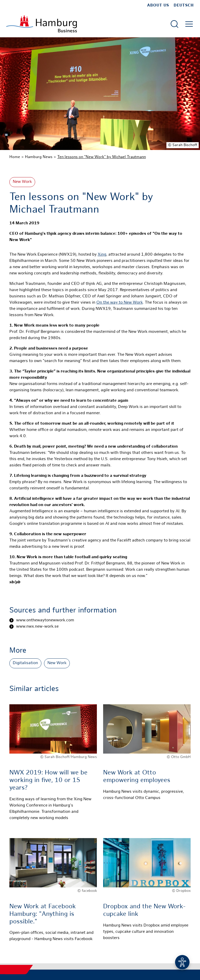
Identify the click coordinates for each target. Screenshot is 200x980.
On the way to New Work (120, 303)
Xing (102, 255)
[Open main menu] (189, 24)
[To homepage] (42, 24)
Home (15, 157)
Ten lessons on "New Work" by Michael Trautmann (102, 157)
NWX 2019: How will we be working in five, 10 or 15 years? (48, 781)
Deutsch (184, 5)
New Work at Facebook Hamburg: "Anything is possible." (43, 914)
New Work (22, 182)
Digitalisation (25, 663)
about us (158, 5)
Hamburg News (39, 157)
